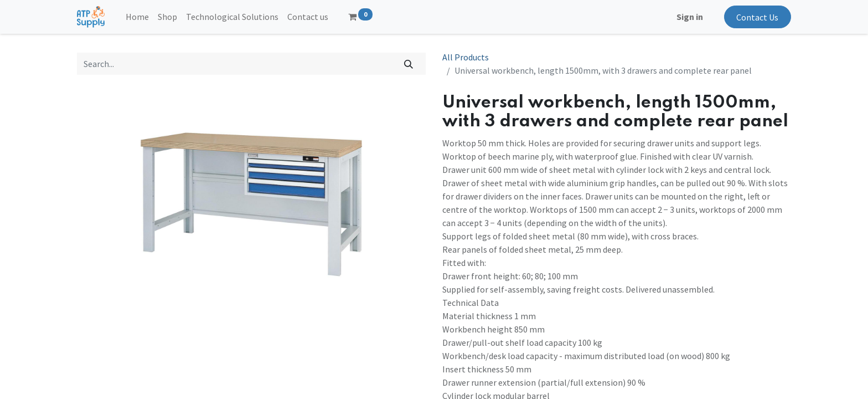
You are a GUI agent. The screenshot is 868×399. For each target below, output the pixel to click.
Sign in (690, 17)
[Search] (409, 64)
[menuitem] (137, 17)
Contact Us (757, 17)
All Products (466, 57)
